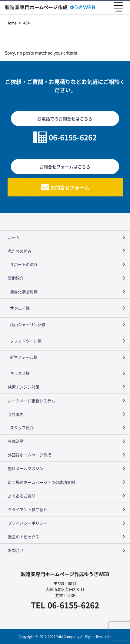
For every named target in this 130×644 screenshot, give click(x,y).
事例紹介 (16, 278)
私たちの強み (20, 251)
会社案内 (16, 414)
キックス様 (20, 373)
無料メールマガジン (26, 468)
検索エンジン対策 (24, 387)
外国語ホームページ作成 (30, 455)
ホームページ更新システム (32, 401)
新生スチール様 (24, 357)
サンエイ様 (20, 308)
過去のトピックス (24, 537)
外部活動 (16, 441)
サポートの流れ (24, 264)
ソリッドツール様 (26, 341)
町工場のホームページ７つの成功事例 (41, 482)
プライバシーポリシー (28, 523)
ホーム (14, 237)
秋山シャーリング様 (28, 324)
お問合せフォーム (70, 187)
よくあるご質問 (22, 496)
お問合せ (16, 550)
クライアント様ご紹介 (28, 509)
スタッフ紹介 (22, 427)
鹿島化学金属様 (24, 291)
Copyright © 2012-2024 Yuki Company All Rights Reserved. (65, 636)
